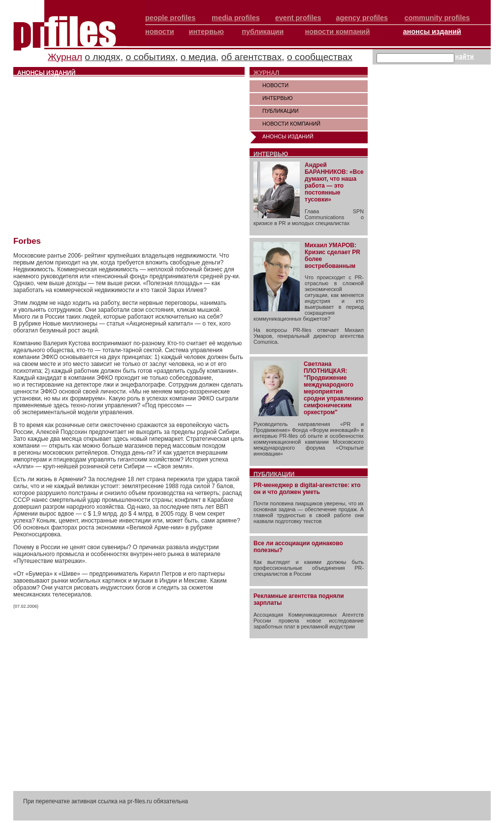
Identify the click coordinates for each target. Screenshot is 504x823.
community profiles (437, 18)
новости (160, 32)
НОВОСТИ (275, 85)
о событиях (150, 57)
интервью (206, 32)
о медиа (198, 57)
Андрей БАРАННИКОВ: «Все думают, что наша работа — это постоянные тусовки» (334, 182)
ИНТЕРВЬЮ (278, 98)
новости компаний (338, 32)
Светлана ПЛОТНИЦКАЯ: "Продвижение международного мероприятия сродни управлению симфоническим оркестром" (333, 388)
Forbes (27, 241)
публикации (263, 32)
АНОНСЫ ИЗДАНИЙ (288, 136)
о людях (102, 57)
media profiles (236, 18)
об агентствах (252, 57)
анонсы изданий (432, 32)
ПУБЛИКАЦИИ (281, 111)
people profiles (170, 18)
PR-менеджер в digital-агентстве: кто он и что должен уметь (307, 489)
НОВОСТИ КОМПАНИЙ (291, 124)
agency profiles (362, 18)
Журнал (65, 57)
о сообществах (320, 57)
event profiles (298, 18)
